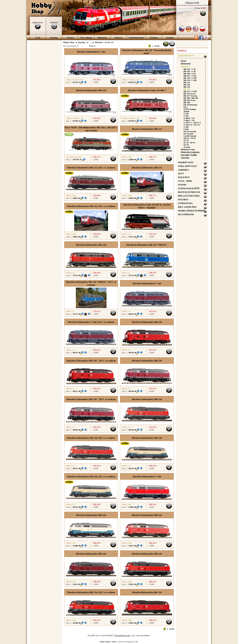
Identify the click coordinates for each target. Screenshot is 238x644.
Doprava (119, 38)
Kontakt (170, 38)
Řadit (92, 46)
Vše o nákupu (86, 38)
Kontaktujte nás (122, 635)
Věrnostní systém (136, 38)
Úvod (38, 38)
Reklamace (102, 38)
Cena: (198, 8)
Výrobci (70, 38)
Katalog (54, 38)
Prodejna (154, 38)
